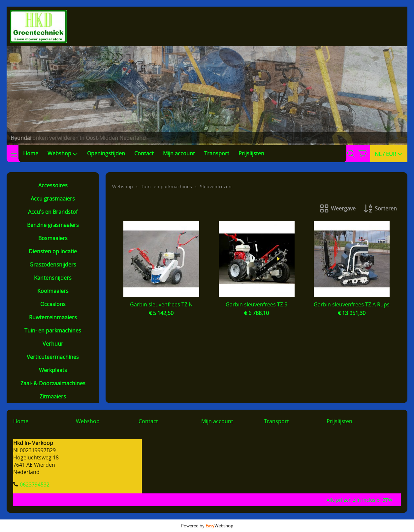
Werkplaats (53, 370)
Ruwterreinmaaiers (53, 317)
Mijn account (179, 153)
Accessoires (53, 185)
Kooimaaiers (53, 291)
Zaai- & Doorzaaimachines (53, 383)
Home (31, 153)
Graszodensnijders (53, 265)
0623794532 (35, 485)
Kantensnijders (53, 278)
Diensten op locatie (53, 251)
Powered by (207, 526)
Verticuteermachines (53, 357)
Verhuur (53, 344)
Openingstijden (106, 153)
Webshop (63, 153)
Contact (144, 153)
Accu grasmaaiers (53, 199)
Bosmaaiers (53, 238)
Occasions (53, 304)
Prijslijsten (251, 153)
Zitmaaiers (53, 396)
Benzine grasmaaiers (53, 225)
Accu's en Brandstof (53, 212)
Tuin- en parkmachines (53, 330)
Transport (217, 153)
